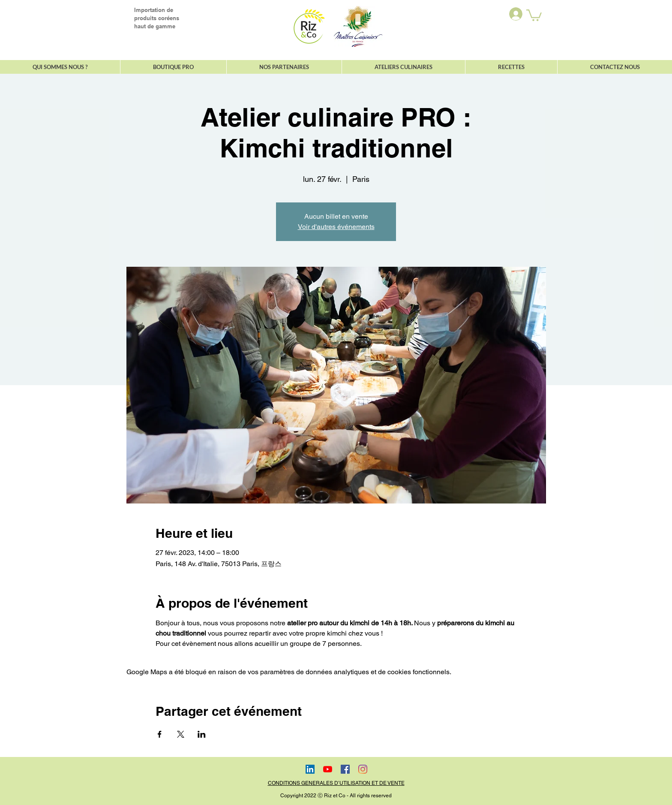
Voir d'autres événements (336, 227)
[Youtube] (328, 769)
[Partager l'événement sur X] (181, 734)
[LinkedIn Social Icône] (310, 769)
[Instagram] (363, 769)
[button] (534, 15)
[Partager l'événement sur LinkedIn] (202, 734)
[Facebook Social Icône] (345, 769)
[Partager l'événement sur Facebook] (160, 734)
